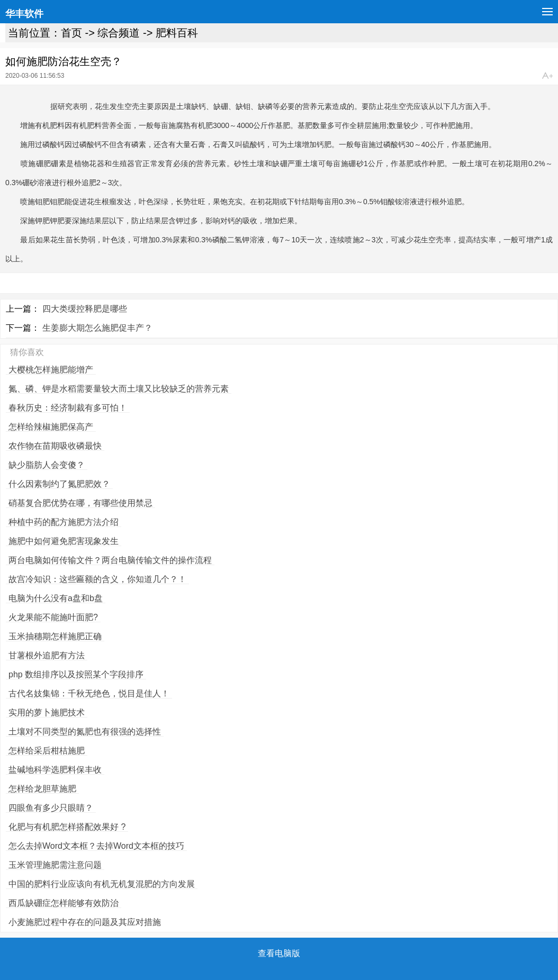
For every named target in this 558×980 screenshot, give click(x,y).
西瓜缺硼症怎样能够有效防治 (64, 903)
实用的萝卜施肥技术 (47, 713)
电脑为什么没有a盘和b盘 (56, 598)
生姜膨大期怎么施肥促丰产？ (97, 328)
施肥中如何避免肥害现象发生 (64, 541)
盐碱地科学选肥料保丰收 (55, 770)
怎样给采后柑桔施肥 (47, 751)
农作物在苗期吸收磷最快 (55, 446)
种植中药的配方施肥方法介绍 (64, 522)
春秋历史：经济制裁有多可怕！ (68, 408)
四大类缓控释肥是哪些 (85, 309)
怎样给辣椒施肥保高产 (51, 427)
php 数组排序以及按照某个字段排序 (76, 674)
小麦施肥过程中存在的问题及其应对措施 (85, 922)
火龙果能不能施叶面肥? (53, 617)
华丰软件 (24, 14)
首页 (71, 33)
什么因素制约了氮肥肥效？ (59, 484)
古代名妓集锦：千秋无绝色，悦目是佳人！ (89, 693)
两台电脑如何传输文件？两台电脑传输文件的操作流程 (110, 560)
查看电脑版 (279, 953)
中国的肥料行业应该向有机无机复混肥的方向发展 (102, 884)
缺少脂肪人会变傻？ (47, 465)
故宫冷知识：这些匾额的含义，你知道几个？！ (97, 579)
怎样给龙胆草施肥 (42, 789)
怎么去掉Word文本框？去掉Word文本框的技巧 (96, 846)
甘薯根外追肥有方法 (47, 655)
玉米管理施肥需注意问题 (55, 865)
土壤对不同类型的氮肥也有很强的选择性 (85, 732)
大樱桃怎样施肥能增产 (51, 370)
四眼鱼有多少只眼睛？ (51, 808)
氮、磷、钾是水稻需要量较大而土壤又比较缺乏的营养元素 (119, 389)
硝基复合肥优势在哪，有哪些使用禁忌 (80, 503)
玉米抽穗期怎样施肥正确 (55, 636)
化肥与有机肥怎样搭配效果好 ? (67, 827)
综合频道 (119, 33)
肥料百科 (177, 33)
